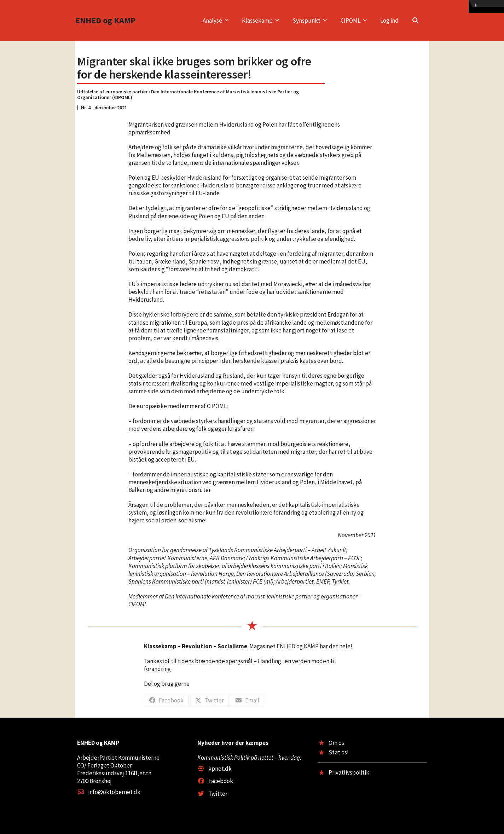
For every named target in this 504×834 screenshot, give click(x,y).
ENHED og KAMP (105, 20)
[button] (415, 21)
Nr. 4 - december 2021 (104, 108)
